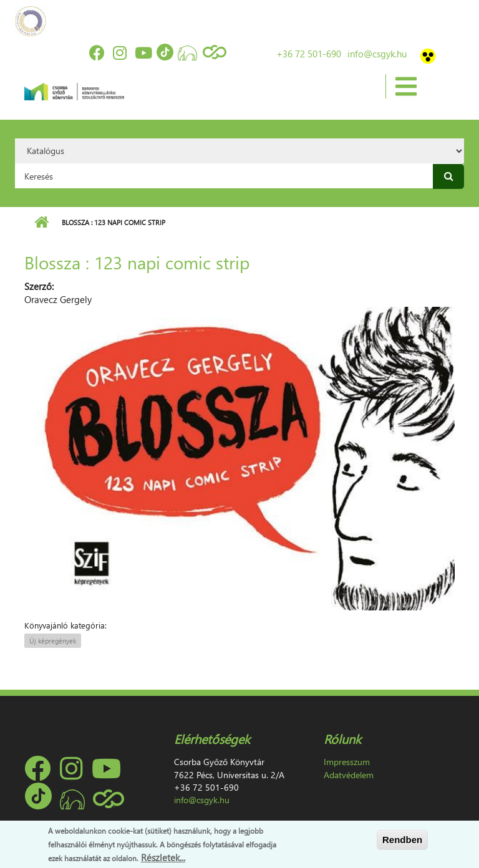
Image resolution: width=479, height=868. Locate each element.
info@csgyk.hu (377, 54)
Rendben (402, 840)
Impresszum (347, 762)
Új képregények (53, 641)
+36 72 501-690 (309, 54)
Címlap (41, 223)
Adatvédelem (349, 775)
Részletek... (163, 857)
